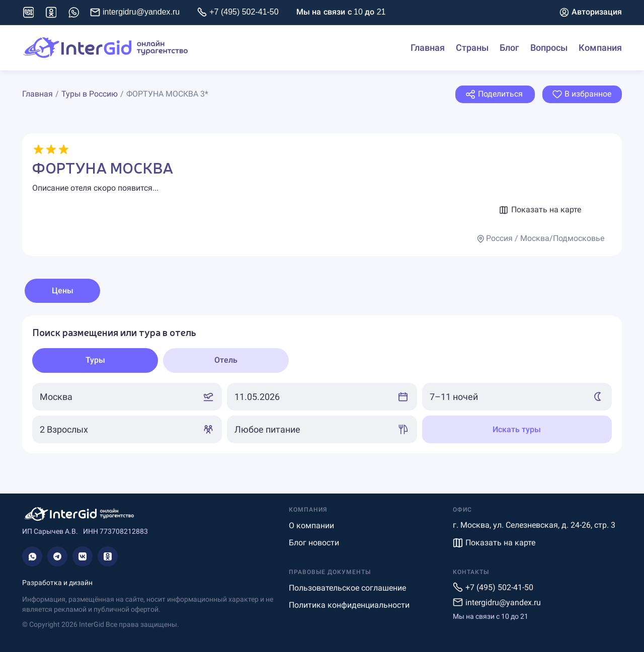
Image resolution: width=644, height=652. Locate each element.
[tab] (95, 360)
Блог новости (314, 543)
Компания (600, 48)
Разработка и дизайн (57, 583)
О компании (311, 525)
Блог (509, 48)
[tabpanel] (322, 384)
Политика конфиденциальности (349, 605)
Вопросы (549, 48)
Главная (428, 48)
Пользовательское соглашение (347, 588)
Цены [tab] (63, 291)
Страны (472, 48)
